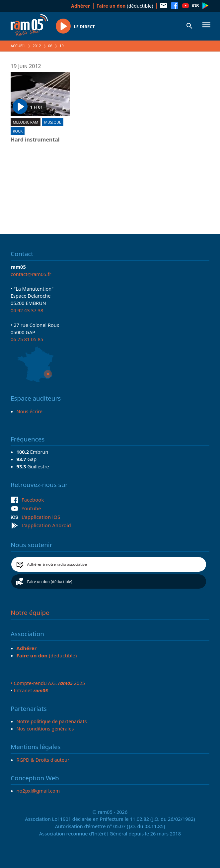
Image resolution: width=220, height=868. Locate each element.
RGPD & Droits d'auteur (43, 760)
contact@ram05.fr (31, 274)
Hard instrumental (35, 140)
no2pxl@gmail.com (38, 791)
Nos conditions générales (45, 728)
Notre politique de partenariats (52, 721)
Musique (53, 122)
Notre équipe (30, 613)
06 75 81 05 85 (27, 339)
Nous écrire (30, 411)
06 (50, 46)
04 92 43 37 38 (27, 310)
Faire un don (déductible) (50, 581)
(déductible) (125, 6)
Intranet (31, 690)
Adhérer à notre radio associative (57, 564)
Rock (18, 131)
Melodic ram (25, 122)
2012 (37, 46)
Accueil (18, 46)
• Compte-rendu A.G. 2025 (48, 683)
